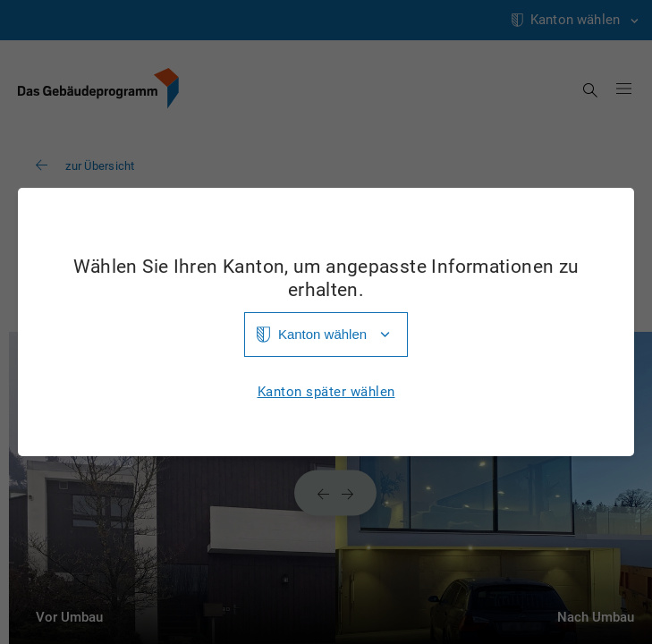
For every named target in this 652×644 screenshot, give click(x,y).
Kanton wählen (322, 334)
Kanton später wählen (326, 392)
